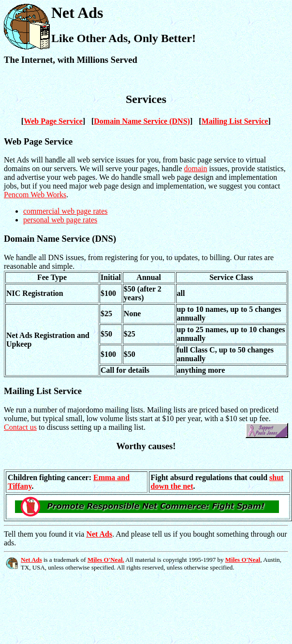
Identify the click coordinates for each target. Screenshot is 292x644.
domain (196, 168)
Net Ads (99, 534)
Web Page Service (53, 121)
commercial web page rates (66, 211)
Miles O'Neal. (106, 560)
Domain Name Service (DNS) (142, 121)
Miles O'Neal (243, 560)
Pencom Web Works (35, 195)
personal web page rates (60, 220)
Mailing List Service (235, 121)
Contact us (20, 427)
